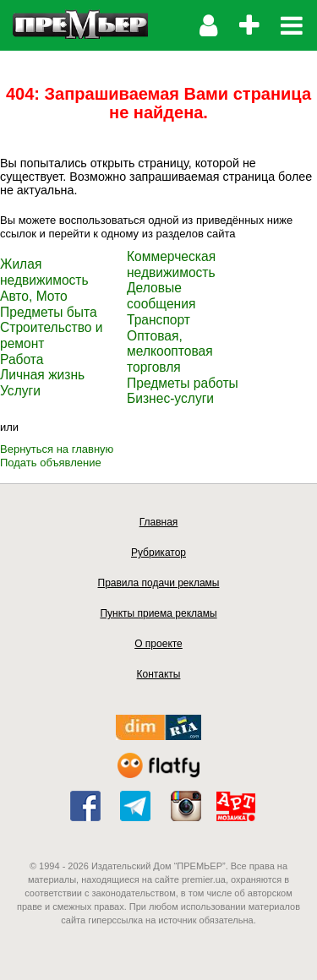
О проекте (158, 644)
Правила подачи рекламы (159, 583)
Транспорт (158, 320)
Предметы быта (49, 312)
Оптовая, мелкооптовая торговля (170, 351)
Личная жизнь (42, 375)
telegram (135, 806)
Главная (159, 522)
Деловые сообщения (161, 296)
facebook (85, 806)
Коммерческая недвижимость (171, 264)
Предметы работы (183, 383)
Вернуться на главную (57, 449)
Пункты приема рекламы (158, 613)
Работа (22, 359)
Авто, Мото (34, 296)
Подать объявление (51, 463)
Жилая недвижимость (44, 272)
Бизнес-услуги (170, 398)
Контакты (159, 674)
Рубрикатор (158, 553)
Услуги (20, 391)
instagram (186, 806)
